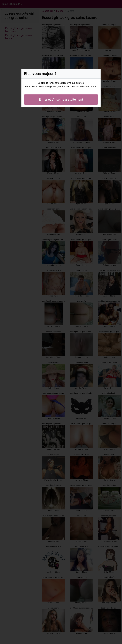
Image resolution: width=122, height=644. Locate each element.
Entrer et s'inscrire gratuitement (61, 100)
